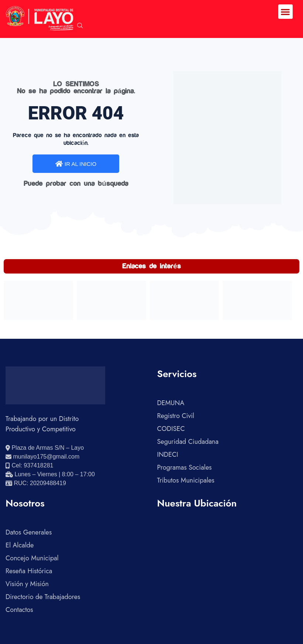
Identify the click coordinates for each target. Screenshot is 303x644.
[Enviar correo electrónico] (42, 457)
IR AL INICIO (76, 164)
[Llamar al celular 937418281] (29, 466)
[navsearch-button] (80, 26)
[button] (285, 12)
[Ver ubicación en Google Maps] (45, 448)
